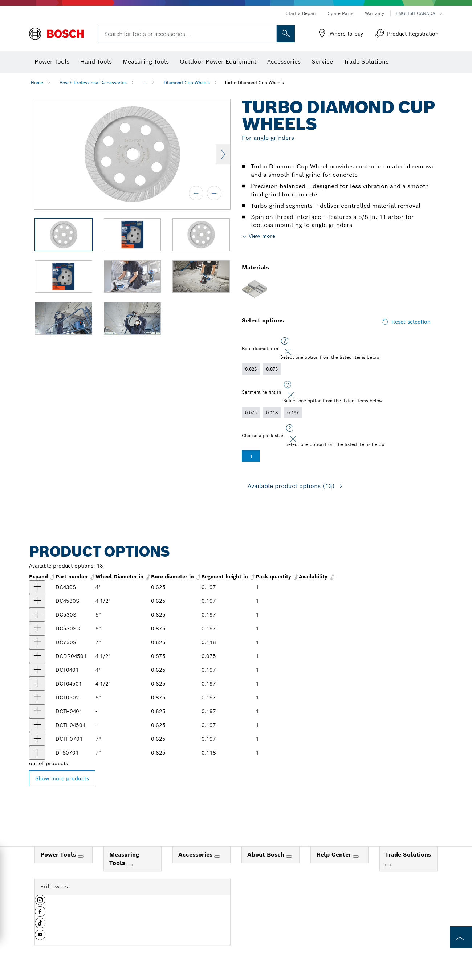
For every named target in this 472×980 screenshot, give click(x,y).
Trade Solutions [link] (408, 855)
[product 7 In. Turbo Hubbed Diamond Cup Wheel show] (37, 739)
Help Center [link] (335, 855)
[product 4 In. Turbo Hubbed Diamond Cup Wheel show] (37, 711)
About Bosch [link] (267, 855)
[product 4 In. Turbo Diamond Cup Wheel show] (37, 587)
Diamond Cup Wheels (187, 83)
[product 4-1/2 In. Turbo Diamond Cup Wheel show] (37, 601)
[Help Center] (356, 857)
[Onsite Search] (286, 34)
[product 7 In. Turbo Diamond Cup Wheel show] (37, 642)
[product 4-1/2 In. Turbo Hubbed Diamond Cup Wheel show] (37, 725)
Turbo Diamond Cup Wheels (254, 83)
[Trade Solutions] (388, 865)
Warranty (375, 13)
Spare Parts (341, 13)
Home (37, 83)
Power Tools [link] (59, 855)
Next (223, 154)
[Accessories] (217, 857)
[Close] (288, 352)
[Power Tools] (81, 857)
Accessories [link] (196, 855)
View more (262, 236)
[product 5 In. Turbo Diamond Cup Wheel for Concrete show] (37, 629)
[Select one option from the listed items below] (285, 341)
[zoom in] (196, 193)
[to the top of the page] (461, 937)
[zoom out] (214, 193)
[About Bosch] (289, 857)
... (145, 83)
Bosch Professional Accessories (93, 83)
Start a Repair (301, 13)
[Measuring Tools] (130, 865)
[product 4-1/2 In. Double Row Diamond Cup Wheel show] (37, 656)
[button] (40, 903)
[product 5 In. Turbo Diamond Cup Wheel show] (37, 615)
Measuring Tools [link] (124, 859)
